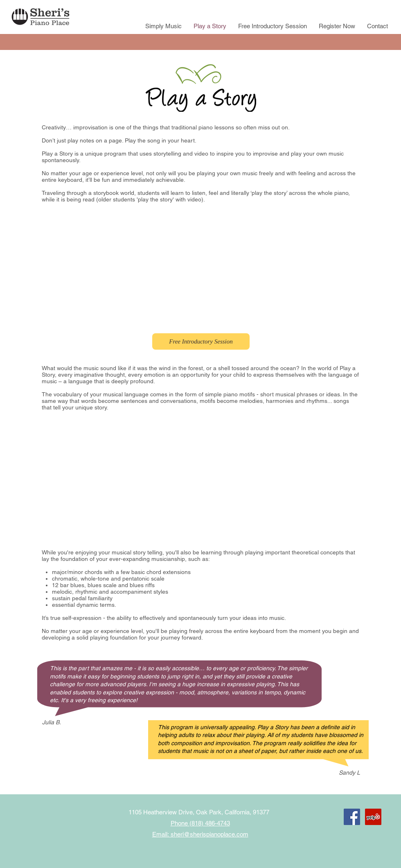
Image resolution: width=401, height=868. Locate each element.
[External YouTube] (200, 268)
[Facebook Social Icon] (352, 817)
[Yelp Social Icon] (373, 817)
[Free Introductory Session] (201, 341)
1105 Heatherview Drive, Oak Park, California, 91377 (199, 812)
